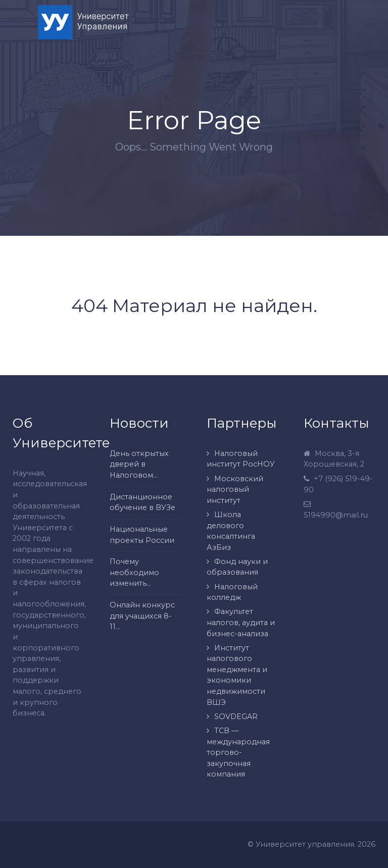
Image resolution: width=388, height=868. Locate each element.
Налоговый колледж (232, 592)
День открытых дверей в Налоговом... (139, 464)
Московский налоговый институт (235, 490)
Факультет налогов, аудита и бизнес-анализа (241, 622)
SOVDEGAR (236, 717)
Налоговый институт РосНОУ (241, 459)
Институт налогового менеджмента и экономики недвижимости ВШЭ (237, 675)
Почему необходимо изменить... (134, 572)
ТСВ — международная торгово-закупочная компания (238, 752)
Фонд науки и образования (237, 567)
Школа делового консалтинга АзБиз (231, 531)
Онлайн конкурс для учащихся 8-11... (142, 616)
